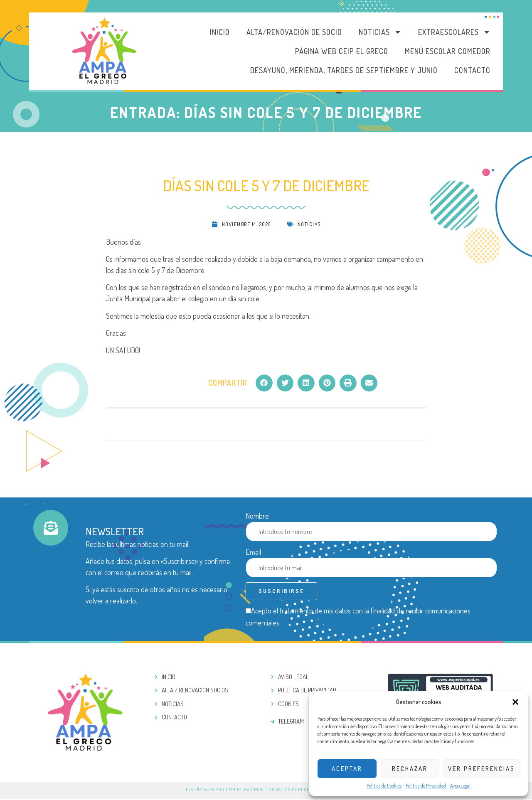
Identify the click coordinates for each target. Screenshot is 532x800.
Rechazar (410, 769)
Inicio (220, 32)
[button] (515, 702)
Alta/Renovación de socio (294, 32)
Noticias (380, 32)
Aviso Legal (460, 786)
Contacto (472, 70)
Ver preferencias (482, 769)
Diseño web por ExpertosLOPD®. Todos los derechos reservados (266, 790)
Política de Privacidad (426, 786)
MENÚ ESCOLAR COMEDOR (448, 51)
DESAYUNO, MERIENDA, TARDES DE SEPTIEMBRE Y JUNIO (344, 70)
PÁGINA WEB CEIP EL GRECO (342, 51)
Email (253, 552)
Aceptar (347, 769)
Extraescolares (454, 32)
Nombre (257, 516)
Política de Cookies (384, 786)
